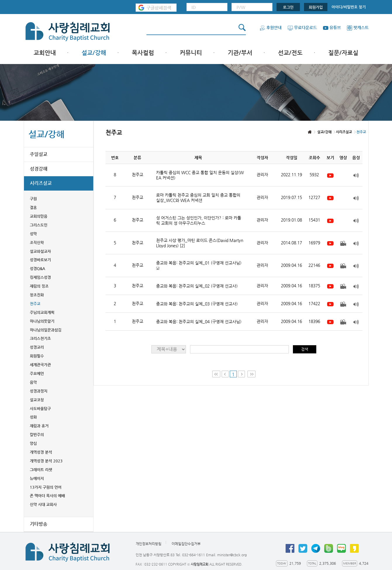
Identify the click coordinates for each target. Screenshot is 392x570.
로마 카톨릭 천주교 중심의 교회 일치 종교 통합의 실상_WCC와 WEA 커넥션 (198, 198)
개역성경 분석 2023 (46, 461)
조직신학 (37, 242)
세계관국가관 (40, 365)
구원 (33, 199)
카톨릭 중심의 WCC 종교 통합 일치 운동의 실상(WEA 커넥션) (200, 175)
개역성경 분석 (41, 452)
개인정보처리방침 (148, 544)
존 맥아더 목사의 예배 (47, 496)
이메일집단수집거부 (186, 544)
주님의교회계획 (42, 312)
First (216, 374)
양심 (33, 443)
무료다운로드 (302, 27)
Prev (225, 374)
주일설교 (39, 154)
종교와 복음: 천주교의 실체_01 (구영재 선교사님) (199, 266)
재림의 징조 (39, 286)
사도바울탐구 (40, 408)
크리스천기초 (40, 338)
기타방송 (39, 524)
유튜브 (332, 27)
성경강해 (39, 169)
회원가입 (316, 7)
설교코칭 (37, 400)
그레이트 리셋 (41, 470)
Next (242, 374)
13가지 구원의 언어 (46, 487)
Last (251, 374)
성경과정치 (39, 391)
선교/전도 (290, 53)
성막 (33, 234)
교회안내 (45, 53)
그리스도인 (39, 225)
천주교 (35, 304)
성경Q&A (37, 268)
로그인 (288, 7)
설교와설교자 (40, 251)
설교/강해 (94, 53)
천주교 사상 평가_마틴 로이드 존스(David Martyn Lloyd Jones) (200, 243)
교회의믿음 (39, 216)
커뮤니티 (191, 53)
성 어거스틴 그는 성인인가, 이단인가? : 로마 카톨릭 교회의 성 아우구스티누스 (199, 220)
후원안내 (271, 27)
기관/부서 (240, 53)
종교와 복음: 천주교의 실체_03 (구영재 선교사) (197, 304)
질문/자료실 (343, 53)
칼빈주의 (37, 435)
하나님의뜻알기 (42, 321)
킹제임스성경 (40, 277)
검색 (305, 349)
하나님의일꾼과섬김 (46, 330)
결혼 (33, 207)
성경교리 (37, 347)
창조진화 (37, 295)
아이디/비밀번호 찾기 (349, 7)
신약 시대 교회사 (43, 504)
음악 (33, 382)
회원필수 (37, 356)
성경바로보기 (40, 260)
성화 (33, 417)
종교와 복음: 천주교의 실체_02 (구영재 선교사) (197, 286)
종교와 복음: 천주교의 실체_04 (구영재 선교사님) (199, 322)
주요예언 (37, 373)
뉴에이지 (37, 478)
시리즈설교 (41, 183)
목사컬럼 (143, 53)
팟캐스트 (358, 27)
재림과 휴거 (39, 426)
